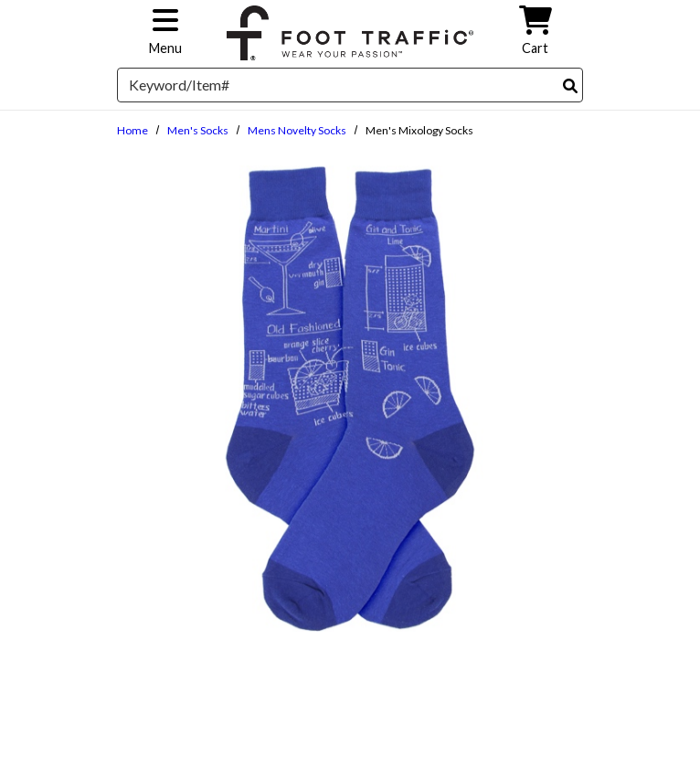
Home (133, 130)
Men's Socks (198, 130)
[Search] (570, 86)
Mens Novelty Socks (297, 130)
